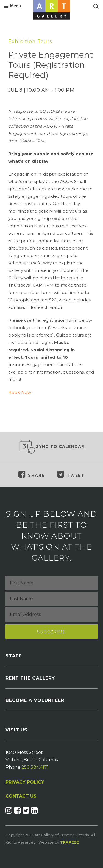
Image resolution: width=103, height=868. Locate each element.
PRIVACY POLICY (25, 782)
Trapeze (70, 842)
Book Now (20, 392)
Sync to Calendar (52, 447)
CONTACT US (21, 796)
